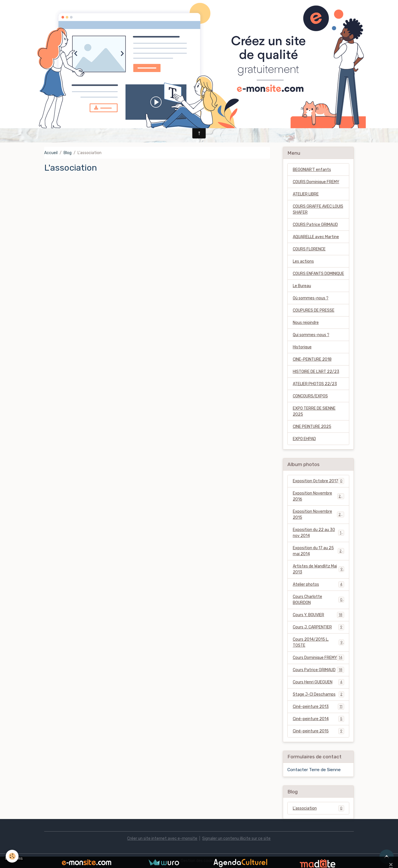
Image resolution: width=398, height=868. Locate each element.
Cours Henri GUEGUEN (318, 682)
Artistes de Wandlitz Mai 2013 (318, 569)
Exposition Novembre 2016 (318, 496)
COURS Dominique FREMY (316, 182)
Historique (302, 347)
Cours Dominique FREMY (318, 657)
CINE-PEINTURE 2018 (312, 359)
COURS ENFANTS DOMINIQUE (318, 274)
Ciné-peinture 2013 (318, 706)
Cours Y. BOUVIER (318, 615)
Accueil (51, 153)
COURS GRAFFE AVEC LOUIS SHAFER (318, 209)
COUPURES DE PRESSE (314, 310)
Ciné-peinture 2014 (318, 719)
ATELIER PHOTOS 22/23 (315, 384)
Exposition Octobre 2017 (318, 481)
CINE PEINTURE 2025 (312, 427)
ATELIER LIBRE (306, 194)
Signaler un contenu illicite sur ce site (236, 839)
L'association (318, 808)
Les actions (303, 261)
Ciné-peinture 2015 (318, 731)
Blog (68, 153)
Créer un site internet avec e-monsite (162, 839)
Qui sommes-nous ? (311, 335)
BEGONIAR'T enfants (312, 170)
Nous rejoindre (306, 323)
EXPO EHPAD (304, 439)
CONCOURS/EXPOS (310, 396)
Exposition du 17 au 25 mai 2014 (318, 551)
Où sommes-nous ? (311, 298)
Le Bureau (302, 286)
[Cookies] (12, 856)
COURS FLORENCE (309, 249)
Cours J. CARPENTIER (318, 627)
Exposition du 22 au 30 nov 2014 (318, 533)
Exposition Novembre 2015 (318, 514)
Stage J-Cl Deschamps (318, 694)
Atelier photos (318, 584)
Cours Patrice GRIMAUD (318, 670)
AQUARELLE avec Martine (316, 237)
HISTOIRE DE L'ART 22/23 (316, 372)
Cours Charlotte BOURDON (318, 600)
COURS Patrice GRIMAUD (315, 225)
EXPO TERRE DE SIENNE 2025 (314, 411)
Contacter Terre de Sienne (314, 770)
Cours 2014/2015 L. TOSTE (318, 642)
